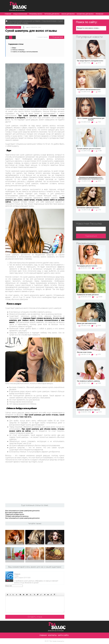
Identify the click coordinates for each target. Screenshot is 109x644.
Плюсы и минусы (18, 50)
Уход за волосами (20, 14)
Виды (14, 48)
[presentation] (43, 589)
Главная (8, 14)
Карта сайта (63, 635)
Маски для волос (68, 14)
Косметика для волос (85, 14)
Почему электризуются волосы (17, 516)
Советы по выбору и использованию (25, 52)
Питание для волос (52, 14)
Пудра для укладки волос (15, 514)
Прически (99, 14)
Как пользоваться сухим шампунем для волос (23, 511)
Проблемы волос (36, 14)
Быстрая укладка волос (14, 513)
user (27, 27)
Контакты (52, 635)
